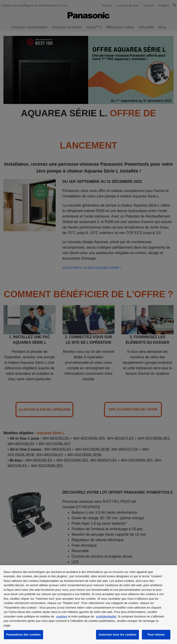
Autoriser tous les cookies (117, 635)
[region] (88, 605)
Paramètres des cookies (23, 635)
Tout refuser (156, 635)
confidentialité (106, 616)
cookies (62, 616)
